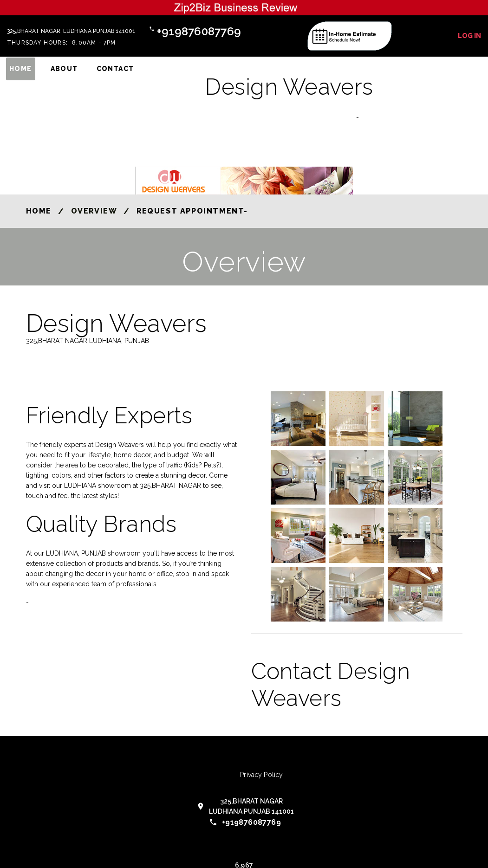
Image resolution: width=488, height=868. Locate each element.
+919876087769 (199, 31)
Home (21, 69)
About (64, 69)
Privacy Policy (261, 775)
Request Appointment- (192, 211)
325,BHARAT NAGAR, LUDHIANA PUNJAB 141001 (71, 31)
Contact (115, 69)
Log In (469, 36)
